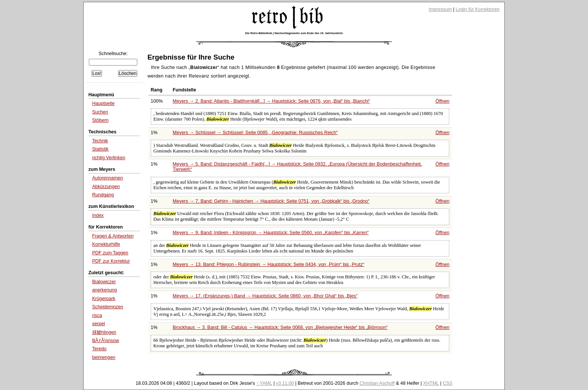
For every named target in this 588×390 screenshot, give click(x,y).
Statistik (100, 149)
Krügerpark (104, 299)
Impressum (440, 9)
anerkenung (105, 290)
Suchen (100, 112)
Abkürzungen (106, 187)
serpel (99, 324)
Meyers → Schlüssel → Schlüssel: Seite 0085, (255, 133)
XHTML (431, 383)
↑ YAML (264, 383)
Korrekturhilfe (106, 244)
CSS (448, 383)
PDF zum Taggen (110, 253)
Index (98, 215)
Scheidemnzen (108, 307)
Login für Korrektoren (478, 9)
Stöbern (100, 120)
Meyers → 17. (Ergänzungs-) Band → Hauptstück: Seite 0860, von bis (265, 296)
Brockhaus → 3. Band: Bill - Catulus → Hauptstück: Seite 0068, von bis (280, 327)
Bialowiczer (104, 282)
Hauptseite (103, 103)
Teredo (99, 349)
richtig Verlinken (109, 158)
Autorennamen (108, 178)
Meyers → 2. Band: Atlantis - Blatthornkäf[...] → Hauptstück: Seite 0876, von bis (271, 101)
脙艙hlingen (104, 332)
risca (97, 315)
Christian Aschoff (377, 383)
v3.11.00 (285, 383)
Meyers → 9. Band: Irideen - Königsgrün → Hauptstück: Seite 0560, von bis (271, 233)
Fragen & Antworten (113, 236)
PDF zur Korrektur (111, 261)
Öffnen (442, 101)
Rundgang (103, 195)
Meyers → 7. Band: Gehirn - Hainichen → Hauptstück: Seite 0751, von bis (271, 201)
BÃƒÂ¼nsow (106, 341)
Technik (100, 141)
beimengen (104, 357)
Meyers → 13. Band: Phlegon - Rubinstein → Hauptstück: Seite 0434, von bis (269, 264)
